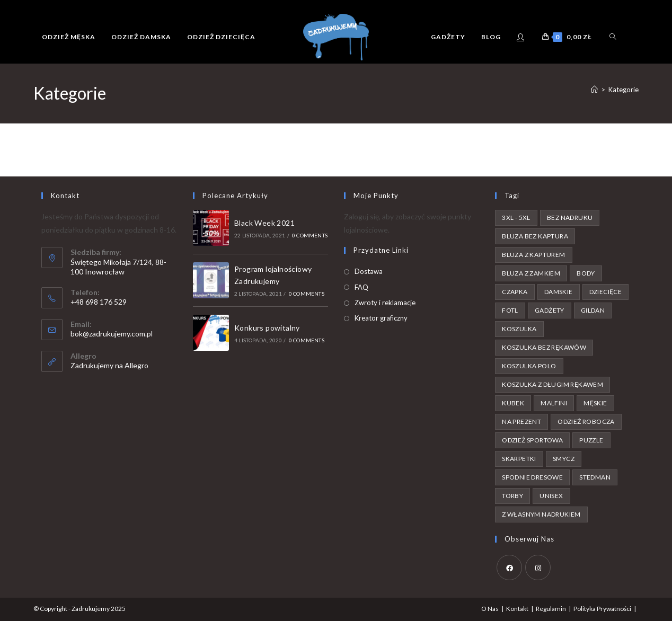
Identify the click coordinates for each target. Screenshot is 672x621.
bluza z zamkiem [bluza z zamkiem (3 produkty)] (531, 273)
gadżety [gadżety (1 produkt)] (550, 310)
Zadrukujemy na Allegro (109, 365)
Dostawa (369, 271)
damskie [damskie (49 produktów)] (559, 292)
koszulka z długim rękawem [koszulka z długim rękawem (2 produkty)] (552, 384)
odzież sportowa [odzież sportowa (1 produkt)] (532, 440)
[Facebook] (509, 567)
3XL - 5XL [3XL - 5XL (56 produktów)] (516, 218)
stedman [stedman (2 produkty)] (595, 477)
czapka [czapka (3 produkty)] (515, 292)
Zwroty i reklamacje (385, 303)
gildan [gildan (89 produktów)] (593, 310)
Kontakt (517, 609)
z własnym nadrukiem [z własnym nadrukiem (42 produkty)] (541, 514)
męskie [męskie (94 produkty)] (595, 403)
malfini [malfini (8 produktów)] (554, 403)
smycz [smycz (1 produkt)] (564, 459)
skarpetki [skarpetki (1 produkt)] (519, 459)
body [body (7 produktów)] (586, 273)
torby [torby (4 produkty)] (512, 496)
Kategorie (624, 90)
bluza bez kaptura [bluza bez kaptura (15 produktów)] (535, 236)
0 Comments (310, 235)
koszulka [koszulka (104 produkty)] (519, 329)
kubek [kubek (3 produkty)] (513, 403)
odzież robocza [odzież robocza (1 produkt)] (586, 422)
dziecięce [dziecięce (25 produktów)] (606, 292)
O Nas (490, 609)
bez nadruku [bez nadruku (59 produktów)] (570, 218)
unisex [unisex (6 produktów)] (551, 496)
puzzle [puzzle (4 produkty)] (591, 440)
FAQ (361, 287)
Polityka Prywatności (602, 609)
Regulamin (551, 609)
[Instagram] (538, 567)
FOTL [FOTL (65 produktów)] (510, 310)
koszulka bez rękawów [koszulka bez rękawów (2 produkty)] (544, 347)
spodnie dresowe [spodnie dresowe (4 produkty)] (532, 477)
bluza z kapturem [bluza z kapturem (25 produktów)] (533, 255)
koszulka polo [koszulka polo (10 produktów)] (529, 366)
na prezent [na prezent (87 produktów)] (521, 422)
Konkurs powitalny (267, 328)
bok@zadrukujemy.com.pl (112, 334)
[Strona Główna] (594, 90)
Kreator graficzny (381, 318)
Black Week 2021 (264, 223)
